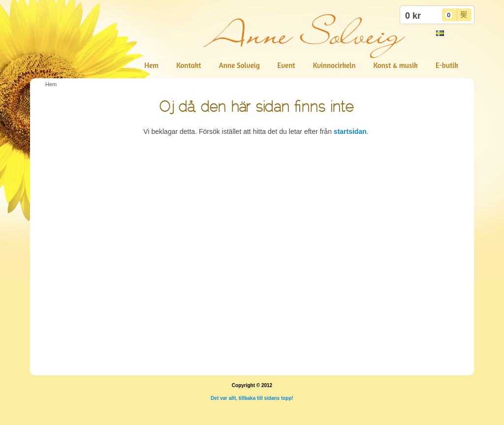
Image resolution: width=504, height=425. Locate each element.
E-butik (447, 65)
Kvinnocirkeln (334, 65)
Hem (151, 65)
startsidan (350, 131)
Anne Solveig (239, 65)
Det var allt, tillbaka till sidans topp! (252, 398)
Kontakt (189, 65)
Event (286, 65)
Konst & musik (395, 65)
